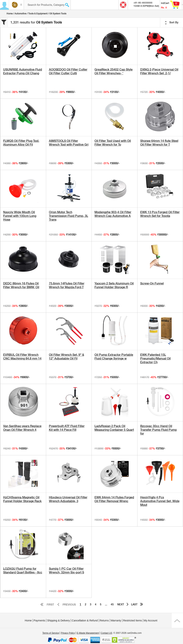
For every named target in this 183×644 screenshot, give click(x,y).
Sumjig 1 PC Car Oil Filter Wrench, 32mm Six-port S (66, 571)
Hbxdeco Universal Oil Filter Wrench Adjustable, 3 (68, 499)
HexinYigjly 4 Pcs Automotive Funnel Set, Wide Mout (160, 501)
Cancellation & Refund (85, 620)
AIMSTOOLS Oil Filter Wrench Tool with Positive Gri (69, 143)
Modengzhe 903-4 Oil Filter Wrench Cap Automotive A (113, 214)
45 (112, 604)
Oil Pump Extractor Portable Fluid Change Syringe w (114, 357)
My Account (151, 620)
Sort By (172, 23)
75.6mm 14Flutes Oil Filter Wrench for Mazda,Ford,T (67, 285)
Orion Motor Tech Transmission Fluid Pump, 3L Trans (69, 216)
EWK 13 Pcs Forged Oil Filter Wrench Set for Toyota (160, 214)
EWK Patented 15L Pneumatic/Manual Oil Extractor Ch (155, 358)
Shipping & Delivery (58, 620)
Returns (104, 620)
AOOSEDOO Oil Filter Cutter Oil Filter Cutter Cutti (68, 71)
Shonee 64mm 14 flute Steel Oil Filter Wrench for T (159, 143)
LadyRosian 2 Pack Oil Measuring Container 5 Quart (114, 428)
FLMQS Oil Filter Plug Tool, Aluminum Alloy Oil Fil (21, 143)
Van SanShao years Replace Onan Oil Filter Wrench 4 (22, 428)
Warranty (116, 620)
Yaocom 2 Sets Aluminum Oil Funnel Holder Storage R (114, 285)
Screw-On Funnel (152, 283)
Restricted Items (132, 620)
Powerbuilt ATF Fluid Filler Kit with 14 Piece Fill (67, 428)
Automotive (20, 14)
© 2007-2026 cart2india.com (127, 633)
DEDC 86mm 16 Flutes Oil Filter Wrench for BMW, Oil (21, 285)
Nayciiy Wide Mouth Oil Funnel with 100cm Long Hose (20, 216)
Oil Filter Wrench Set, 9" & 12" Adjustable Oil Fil (66, 357)
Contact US (107, 633)
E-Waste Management (88, 633)
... (106, 604)
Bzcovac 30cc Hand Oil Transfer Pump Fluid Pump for (159, 430)
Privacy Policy (68, 633)
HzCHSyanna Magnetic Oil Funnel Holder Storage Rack (22, 499)
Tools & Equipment (38, 14)
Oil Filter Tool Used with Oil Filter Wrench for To (113, 143)
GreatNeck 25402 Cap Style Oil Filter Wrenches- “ (114, 71)
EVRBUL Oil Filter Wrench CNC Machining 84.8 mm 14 (22, 357)
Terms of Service (51, 633)
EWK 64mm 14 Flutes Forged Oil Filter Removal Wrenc (114, 499)
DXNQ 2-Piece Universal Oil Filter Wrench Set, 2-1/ (159, 71)
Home (10, 14)
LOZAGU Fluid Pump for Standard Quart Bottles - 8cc (23, 571)
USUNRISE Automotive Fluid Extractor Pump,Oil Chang (23, 71)
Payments (39, 620)
